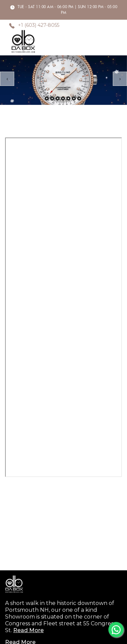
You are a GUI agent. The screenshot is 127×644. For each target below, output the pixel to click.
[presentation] (7, 79)
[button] (47, 98)
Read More (28, 630)
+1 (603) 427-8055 (39, 25)
